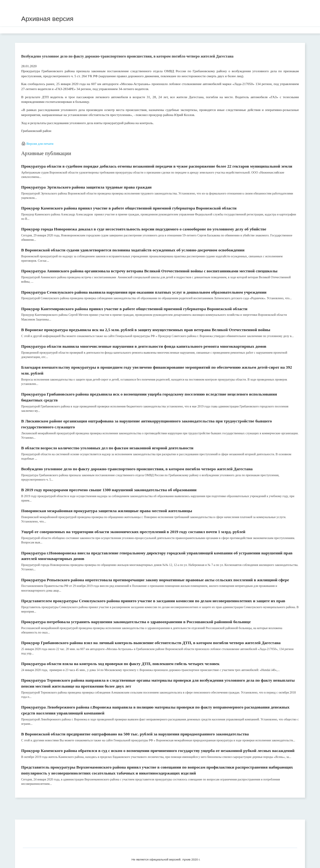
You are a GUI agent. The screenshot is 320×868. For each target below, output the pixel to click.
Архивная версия (47, 19)
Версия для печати (40, 144)
